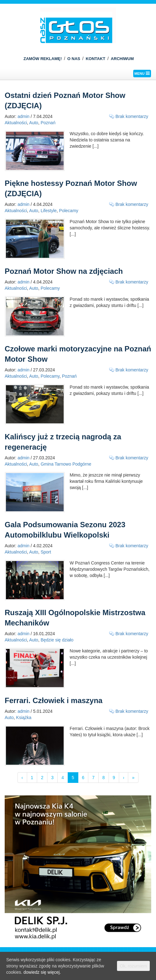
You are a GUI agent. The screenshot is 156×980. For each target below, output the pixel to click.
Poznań (48, 123)
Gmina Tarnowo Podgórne (66, 464)
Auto (34, 123)
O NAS (74, 59)
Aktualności (16, 123)
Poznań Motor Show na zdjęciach (64, 271)
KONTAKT (96, 59)
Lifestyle (49, 211)
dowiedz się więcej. (42, 972)
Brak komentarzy (132, 116)
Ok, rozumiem (133, 966)
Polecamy (68, 211)
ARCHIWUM (122, 59)
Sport (46, 552)
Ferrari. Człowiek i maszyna (54, 700)
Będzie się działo (57, 640)
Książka (24, 717)
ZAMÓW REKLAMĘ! (43, 59)
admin (23, 116)
